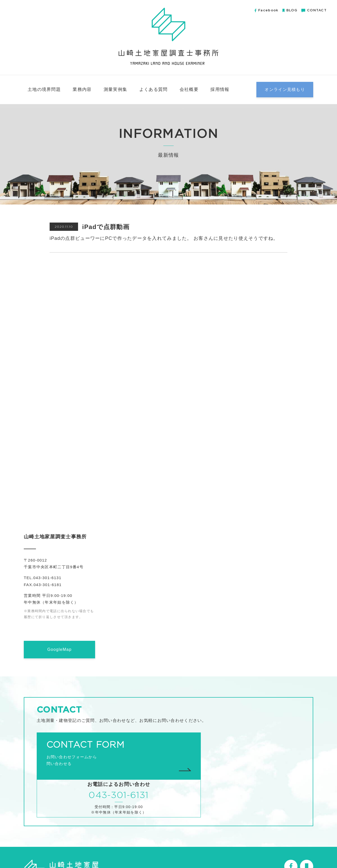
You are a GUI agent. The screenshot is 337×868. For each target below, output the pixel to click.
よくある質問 (154, 89)
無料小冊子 (260, 852)
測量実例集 (115, 89)
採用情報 (220, 89)
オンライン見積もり (285, 89)
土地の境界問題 (44, 89)
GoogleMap (59, 649)
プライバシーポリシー (293, 852)
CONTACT (314, 10)
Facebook (266, 10)
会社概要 (189, 89)
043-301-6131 (237, 753)
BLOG (290, 10)
